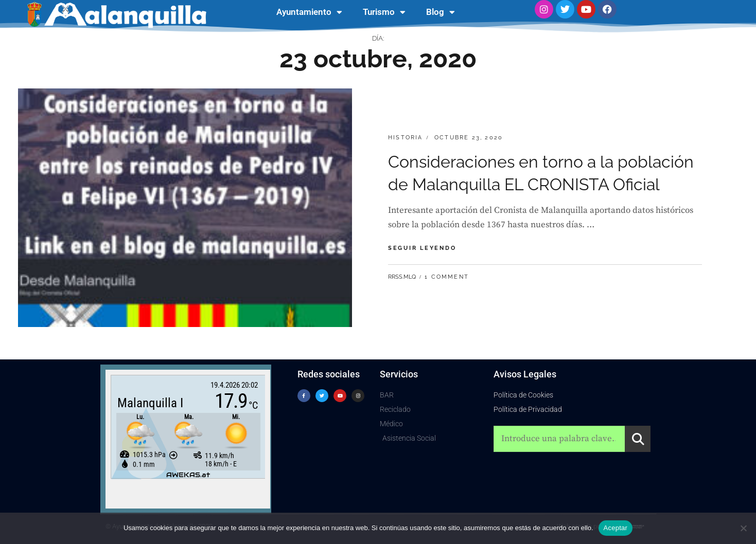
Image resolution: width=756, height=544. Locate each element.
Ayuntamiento (309, 12)
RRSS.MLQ (402, 277)
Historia (406, 138)
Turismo (384, 12)
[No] (743, 528)
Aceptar (616, 528)
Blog (441, 12)
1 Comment (447, 277)
